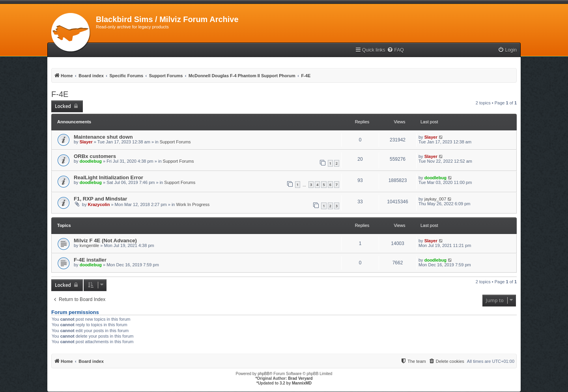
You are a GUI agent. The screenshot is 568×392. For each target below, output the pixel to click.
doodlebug (91, 161)
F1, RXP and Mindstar (100, 199)
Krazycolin (99, 204)
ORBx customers (95, 156)
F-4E (60, 94)
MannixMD (302, 383)
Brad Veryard (300, 378)
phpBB (263, 374)
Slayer (86, 142)
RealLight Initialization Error (108, 177)
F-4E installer (90, 260)
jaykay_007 (435, 199)
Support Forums (175, 142)
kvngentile (90, 245)
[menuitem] (395, 50)
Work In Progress (193, 204)
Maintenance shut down (103, 137)
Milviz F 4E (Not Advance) (105, 241)
